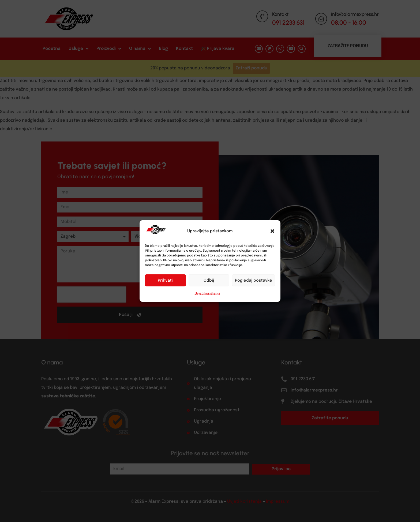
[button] (272, 231)
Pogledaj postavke (254, 280)
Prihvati (165, 280)
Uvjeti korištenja (207, 294)
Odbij (209, 280)
